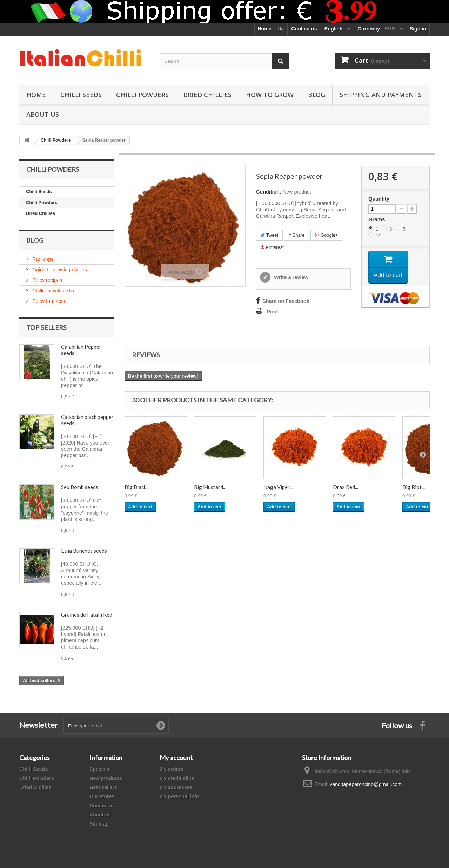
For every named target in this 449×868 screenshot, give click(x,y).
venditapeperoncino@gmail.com (366, 784)
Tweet (269, 235)
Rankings (42, 259)
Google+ (326, 235)
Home (264, 29)
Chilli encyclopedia (52, 291)
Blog (317, 95)
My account (176, 758)
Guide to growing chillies (59, 270)
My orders (172, 769)
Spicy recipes (46, 280)
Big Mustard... (210, 487)
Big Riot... (414, 487)
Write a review (290, 277)
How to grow (270, 95)
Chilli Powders (142, 95)
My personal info (179, 796)
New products (106, 778)
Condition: (269, 192)
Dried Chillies (207, 95)
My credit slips (177, 778)
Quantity (379, 199)
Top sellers (46, 327)
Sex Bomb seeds (80, 487)
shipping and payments (381, 95)
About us (100, 815)
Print (272, 312)
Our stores (102, 796)
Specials (99, 769)
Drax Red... (346, 487)
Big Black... (137, 487)
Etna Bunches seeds (84, 551)
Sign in (418, 29)
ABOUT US (43, 114)
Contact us (304, 29)
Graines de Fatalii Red (87, 615)
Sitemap (99, 824)
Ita (281, 29)
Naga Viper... (278, 487)
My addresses (176, 787)
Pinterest (272, 247)
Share (297, 235)
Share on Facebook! (287, 301)
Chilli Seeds (81, 95)
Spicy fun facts (48, 301)
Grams (377, 219)
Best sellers (103, 787)
